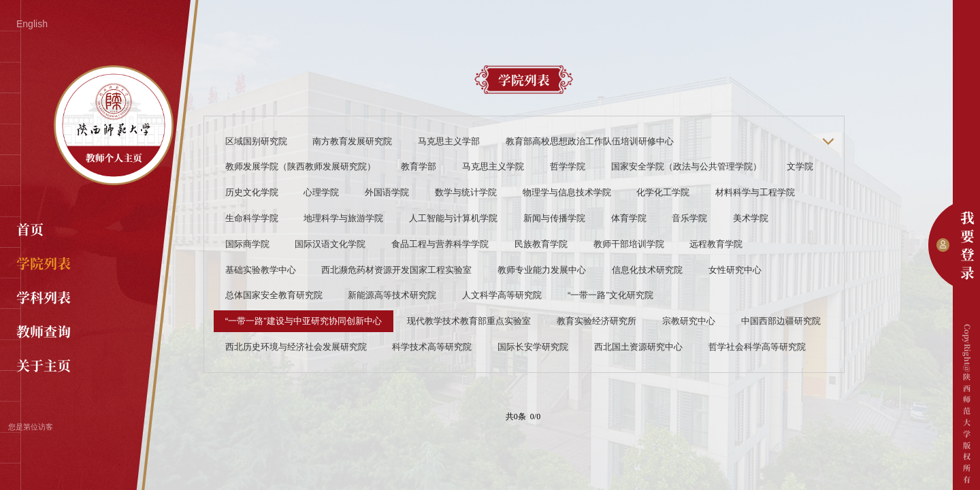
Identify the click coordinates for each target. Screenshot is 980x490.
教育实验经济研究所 (597, 321)
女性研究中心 (735, 270)
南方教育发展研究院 (352, 141)
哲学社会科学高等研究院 (757, 347)
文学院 (800, 166)
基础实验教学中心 (261, 270)
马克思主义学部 (449, 141)
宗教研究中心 (689, 321)
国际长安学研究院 (533, 347)
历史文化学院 (252, 192)
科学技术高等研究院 (432, 347)
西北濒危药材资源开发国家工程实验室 (396, 270)
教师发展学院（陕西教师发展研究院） (300, 166)
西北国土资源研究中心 (638, 347)
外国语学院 (387, 192)
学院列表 (44, 263)
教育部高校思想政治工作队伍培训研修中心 (590, 141)
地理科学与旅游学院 (343, 218)
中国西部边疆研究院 (781, 321)
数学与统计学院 (466, 192)
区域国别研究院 (256, 141)
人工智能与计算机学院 (453, 218)
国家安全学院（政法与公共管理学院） (686, 166)
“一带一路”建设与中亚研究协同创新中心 (304, 321)
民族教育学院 (541, 244)
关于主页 (44, 365)
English (32, 24)
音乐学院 (689, 218)
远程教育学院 (716, 244)
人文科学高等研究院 (502, 295)
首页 (30, 229)
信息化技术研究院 (647, 270)
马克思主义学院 (493, 166)
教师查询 (44, 331)
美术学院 (751, 218)
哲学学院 (568, 166)
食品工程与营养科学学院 (440, 244)
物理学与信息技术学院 (567, 192)
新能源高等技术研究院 (392, 295)
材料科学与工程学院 (755, 192)
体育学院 (629, 218)
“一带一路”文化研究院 (610, 295)
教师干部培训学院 (629, 244)
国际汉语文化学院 (330, 244)
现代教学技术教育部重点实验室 (469, 321)
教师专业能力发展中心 (542, 270)
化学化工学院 (663, 192)
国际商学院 (247, 244)
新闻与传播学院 (554, 218)
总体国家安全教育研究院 (274, 295)
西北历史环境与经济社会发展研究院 (296, 347)
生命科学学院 (252, 218)
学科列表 (44, 297)
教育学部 (419, 166)
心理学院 (321, 192)
